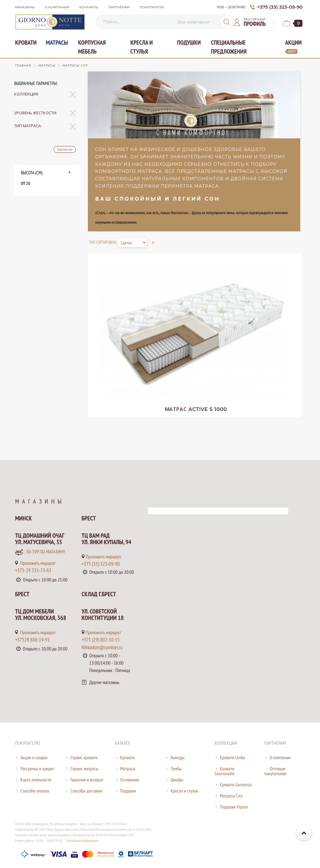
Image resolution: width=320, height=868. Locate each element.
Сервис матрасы (84, 768)
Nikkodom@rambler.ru (102, 647)
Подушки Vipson (234, 807)
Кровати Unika (232, 757)
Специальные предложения (229, 47)
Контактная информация (82, 840)
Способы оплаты (35, 791)
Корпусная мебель (92, 47)
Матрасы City (231, 796)
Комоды (177, 757)
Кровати (26, 43)
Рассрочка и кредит (37, 768)
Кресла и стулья (142, 47)
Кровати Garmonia (236, 784)
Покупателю (152, 7)
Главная (23, 65)
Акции (293, 46)
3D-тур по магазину (40, 552)
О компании (57, 7)
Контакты (89, 7)
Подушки (189, 43)
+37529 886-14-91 (32, 640)
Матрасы (57, 43)
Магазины (25, 7)
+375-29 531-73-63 (33, 570)
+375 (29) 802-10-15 (101, 640)
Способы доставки (86, 791)
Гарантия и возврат (87, 780)
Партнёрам (119, 7)
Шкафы (177, 780)
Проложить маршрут (35, 563)
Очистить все (65, 149)
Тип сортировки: (103, 242)
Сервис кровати (84, 757)
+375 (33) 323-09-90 (101, 564)
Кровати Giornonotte (225, 771)
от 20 (26, 183)
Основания (130, 780)
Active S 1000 (196, 409)
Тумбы (176, 768)
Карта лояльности (36, 780)
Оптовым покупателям (275, 771)
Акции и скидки (34, 757)
